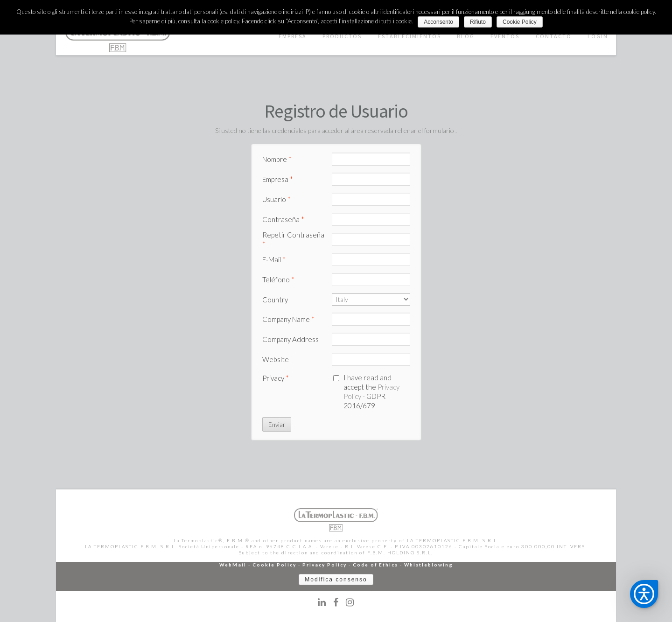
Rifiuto (478, 22)
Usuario (276, 199)
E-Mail (274, 259)
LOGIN (598, 36)
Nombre (277, 159)
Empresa (278, 179)
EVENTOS (505, 36)
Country (275, 300)
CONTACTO (554, 36)
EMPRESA (293, 36)
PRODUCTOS (342, 36)
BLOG (466, 36)
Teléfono (278, 280)
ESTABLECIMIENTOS (409, 36)
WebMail (233, 565)
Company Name (288, 319)
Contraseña (283, 219)
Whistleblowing (429, 565)
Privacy (276, 378)
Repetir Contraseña (293, 239)
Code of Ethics (375, 565)
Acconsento (438, 22)
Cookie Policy (274, 565)
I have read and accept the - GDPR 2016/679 (371, 391)
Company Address (290, 339)
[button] (644, 594)
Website (276, 359)
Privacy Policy (325, 565)
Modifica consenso (336, 580)
